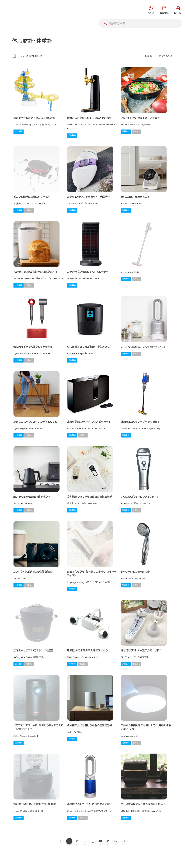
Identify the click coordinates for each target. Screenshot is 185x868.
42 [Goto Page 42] (116, 841)
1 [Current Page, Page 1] (69, 841)
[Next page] (124, 841)
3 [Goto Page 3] (85, 841)
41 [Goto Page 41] (108, 841)
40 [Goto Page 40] (100, 841)
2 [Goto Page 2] (77, 841)
